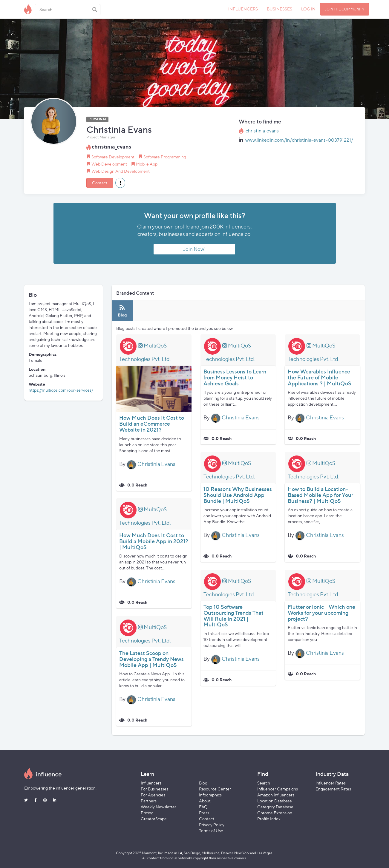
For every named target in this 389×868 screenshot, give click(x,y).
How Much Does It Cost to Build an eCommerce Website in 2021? (152, 424)
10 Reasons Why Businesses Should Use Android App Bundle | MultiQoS (238, 495)
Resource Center (215, 789)
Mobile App (147, 164)
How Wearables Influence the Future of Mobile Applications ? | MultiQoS (320, 377)
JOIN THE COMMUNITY (345, 9)
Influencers (151, 783)
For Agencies (153, 795)
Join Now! (194, 249)
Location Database (275, 801)
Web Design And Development (121, 171)
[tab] (122, 311)
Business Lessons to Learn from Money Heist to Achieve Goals (235, 377)
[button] (120, 183)
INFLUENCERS (243, 9)
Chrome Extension (275, 813)
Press (204, 813)
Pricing (147, 813)
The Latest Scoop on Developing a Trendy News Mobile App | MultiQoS (151, 659)
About (205, 801)
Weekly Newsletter (158, 807)
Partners (149, 801)
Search (264, 783)
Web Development (109, 164)
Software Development (113, 157)
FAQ (203, 807)
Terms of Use (211, 831)
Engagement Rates (333, 789)
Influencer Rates (331, 783)
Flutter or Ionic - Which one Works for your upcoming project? (321, 613)
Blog (203, 783)
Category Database (275, 807)
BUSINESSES (280, 9)
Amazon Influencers (276, 795)
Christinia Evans (156, 464)
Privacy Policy (212, 825)
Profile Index (269, 819)
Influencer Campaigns (278, 789)
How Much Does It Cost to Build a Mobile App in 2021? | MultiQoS (154, 541)
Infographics (210, 795)
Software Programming (165, 157)
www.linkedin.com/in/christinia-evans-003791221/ (299, 140)
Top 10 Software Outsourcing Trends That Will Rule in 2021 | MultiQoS (233, 616)
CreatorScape (154, 819)
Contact (100, 183)
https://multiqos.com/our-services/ (61, 390)
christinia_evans (262, 131)
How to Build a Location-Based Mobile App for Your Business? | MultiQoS (320, 495)
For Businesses (154, 789)
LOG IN (308, 9)
